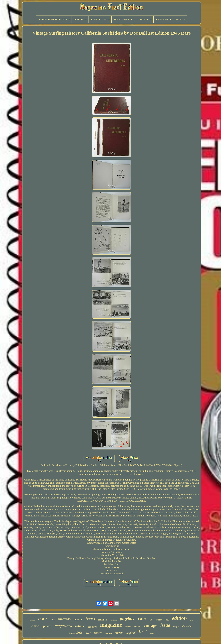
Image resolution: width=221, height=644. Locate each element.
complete (76, 632)
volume (80, 626)
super (137, 626)
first (143, 632)
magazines (63, 626)
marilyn (98, 633)
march (119, 633)
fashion (108, 634)
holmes (159, 620)
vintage (150, 625)
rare (142, 618)
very (192, 620)
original (131, 633)
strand (128, 627)
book (43, 619)
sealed (33, 620)
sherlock (113, 620)
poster (152, 634)
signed (88, 633)
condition (92, 627)
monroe (78, 619)
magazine (111, 625)
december (187, 626)
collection (102, 620)
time (53, 619)
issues (90, 619)
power (47, 626)
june (167, 620)
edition (179, 618)
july (151, 620)
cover (35, 626)
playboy (127, 618)
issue (165, 625)
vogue (176, 627)
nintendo (64, 619)
